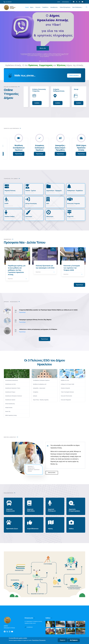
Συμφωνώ (63, 640)
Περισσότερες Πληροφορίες (39, 640)
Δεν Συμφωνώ (74, 640)
